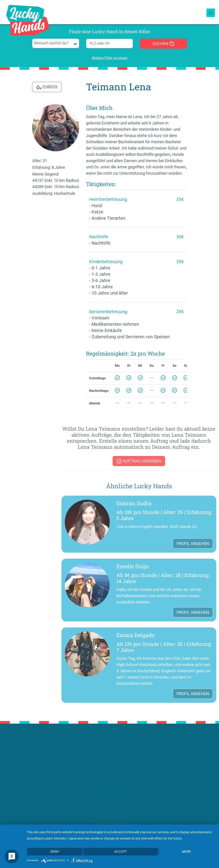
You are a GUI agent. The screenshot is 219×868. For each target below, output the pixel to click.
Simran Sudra (183, 503)
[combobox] (56, 43)
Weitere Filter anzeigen (110, 58)
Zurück (47, 87)
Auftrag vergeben (188, 461)
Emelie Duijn (182, 566)
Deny (55, 852)
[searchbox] (56, 43)
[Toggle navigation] (211, 8)
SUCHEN (163, 44)
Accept (121, 852)
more (187, 852)
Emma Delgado (185, 635)
